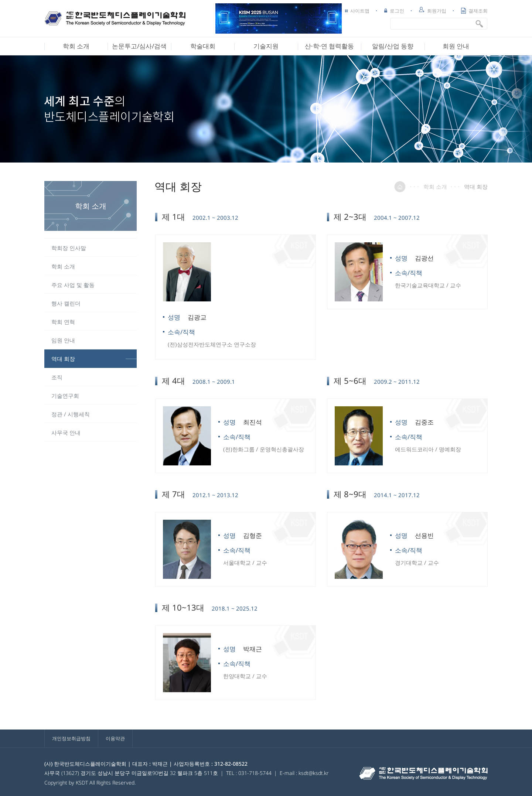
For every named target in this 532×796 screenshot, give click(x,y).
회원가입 (433, 10)
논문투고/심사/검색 (139, 46)
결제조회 (474, 11)
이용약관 (115, 738)
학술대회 (203, 46)
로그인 (394, 11)
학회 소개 (76, 46)
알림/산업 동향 (393, 46)
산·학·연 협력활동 (329, 46)
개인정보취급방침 (71, 738)
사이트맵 (357, 11)
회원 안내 (456, 46)
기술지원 (266, 46)
